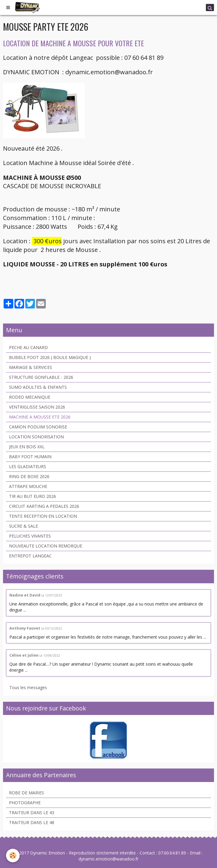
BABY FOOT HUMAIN (30, 457)
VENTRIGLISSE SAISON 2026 (37, 407)
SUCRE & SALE (23, 526)
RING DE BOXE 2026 (29, 476)
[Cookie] (13, 856)
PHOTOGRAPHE (25, 803)
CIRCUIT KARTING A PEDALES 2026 (44, 506)
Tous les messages (28, 687)
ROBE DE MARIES (26, 793)
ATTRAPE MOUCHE (28, 486)
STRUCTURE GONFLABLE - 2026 (41, 377)
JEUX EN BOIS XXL (27, 447)
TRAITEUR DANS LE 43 (32, 813)
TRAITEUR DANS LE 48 (32, 822)
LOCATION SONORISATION (36, 437)
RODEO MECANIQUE (30, 397)
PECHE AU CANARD (28, 347)
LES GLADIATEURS (28, 466)
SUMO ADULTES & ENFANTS (38, 387)
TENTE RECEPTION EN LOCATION (43, 516)
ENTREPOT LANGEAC (30, 556)
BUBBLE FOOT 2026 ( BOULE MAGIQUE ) (50, 357)
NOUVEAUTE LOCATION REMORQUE (46, 546)
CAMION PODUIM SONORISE (38, 427)
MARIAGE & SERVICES (31, 367)
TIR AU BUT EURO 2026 (33, 496)
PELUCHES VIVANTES (30, 536)
